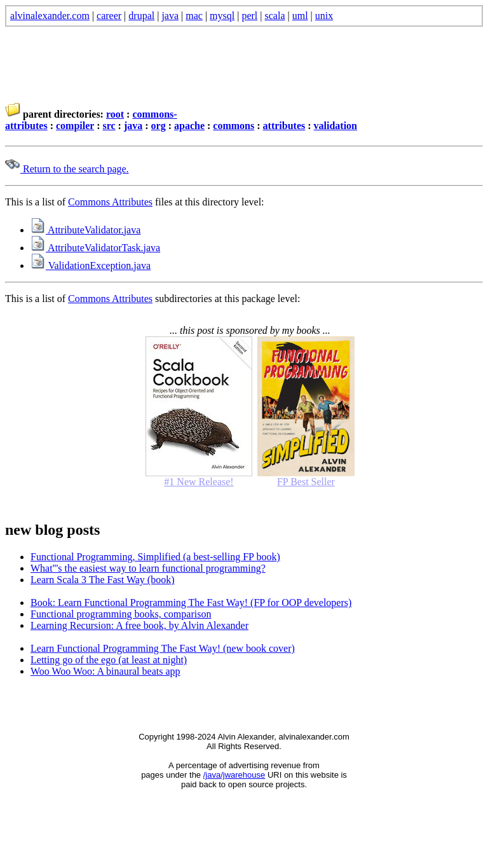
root (115, 114)
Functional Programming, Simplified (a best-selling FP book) (155, 557)
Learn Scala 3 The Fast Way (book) (103, 580)
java (170, 16)
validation (335, 126)
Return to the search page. (67, 169)
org (159, 126)
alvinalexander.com (50, 16)
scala (275, 16)
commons (234, 126)
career (109, 16)
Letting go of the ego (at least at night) (109, 660)
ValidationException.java (91, 265)
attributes (284, 126)
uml (300, 16)
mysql (222, 16)
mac (194, 16)
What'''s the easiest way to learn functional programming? (148, 568)
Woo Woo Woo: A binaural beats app (105, 671)
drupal (141, 16)
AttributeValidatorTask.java (95, 248)
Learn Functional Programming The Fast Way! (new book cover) (163, 648)
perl (249, 16)
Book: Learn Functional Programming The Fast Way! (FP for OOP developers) (191, 603)
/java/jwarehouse (234, 775)
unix (324, 16)
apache (189, 126)
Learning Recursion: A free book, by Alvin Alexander (139, 625)
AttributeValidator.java (85, 230)
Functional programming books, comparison (121, 614)
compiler (75, 126)
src (109, 126)
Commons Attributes (110, 202)
